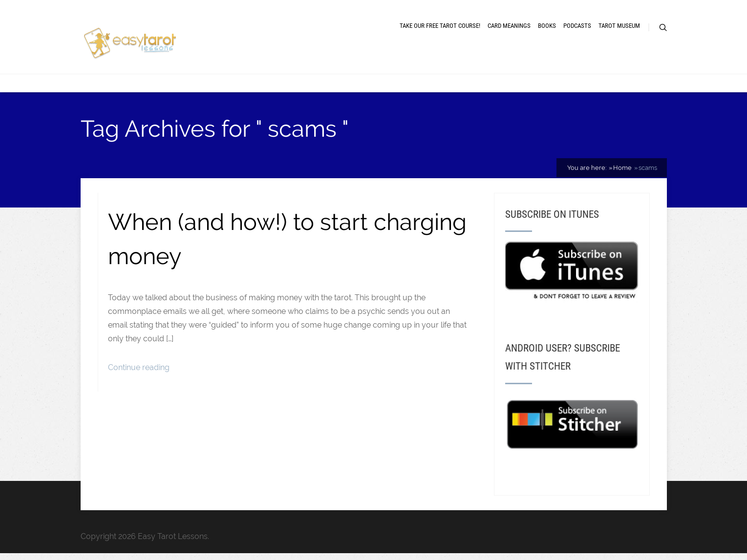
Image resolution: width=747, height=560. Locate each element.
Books (547, 26)
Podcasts (577, 26)
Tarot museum (619, 26)
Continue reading (139, 367)
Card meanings (509, 26)
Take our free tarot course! (440, 26)
